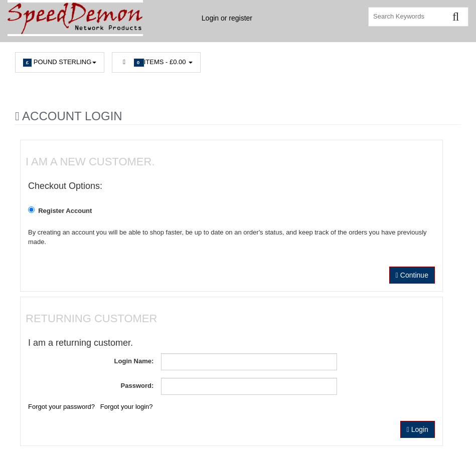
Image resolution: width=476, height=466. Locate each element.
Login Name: (134, 361)
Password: (137, 386)
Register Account (62, 210)
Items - (156, 62)
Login (418, 429)
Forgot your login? (127, 407)
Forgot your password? (61, 407)
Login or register (227, 18)
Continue (412, 275)
